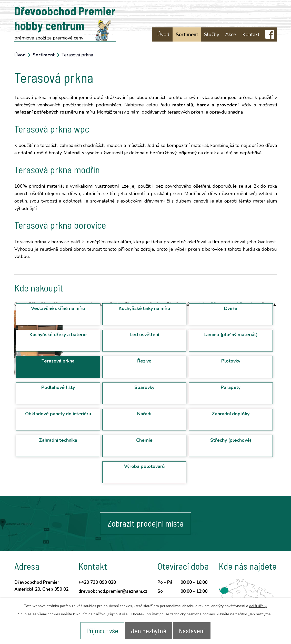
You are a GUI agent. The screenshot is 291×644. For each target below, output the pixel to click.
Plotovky (231, 361)
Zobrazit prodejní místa (146, 523)
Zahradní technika (58, 440)
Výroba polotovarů (144, 466)
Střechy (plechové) (231, 440)
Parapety (231, 387)
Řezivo (144, 361)
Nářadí (144, 414)
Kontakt (251, 34)
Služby (212, 34)
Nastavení (194, 630)
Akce (231, 34)
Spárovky (144, 387)
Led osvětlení (144, 335)
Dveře (231, 308)
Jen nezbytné (149, 630)
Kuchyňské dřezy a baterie (58, 335)
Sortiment (187, 34)
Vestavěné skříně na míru (58, 308)
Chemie (144, 440)
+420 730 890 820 (97, 582)
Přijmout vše (100, 630)
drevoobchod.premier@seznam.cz (113, 591)
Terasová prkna (58, 361)
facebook (270, 34)
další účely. (258, 605)
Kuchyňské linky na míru (144, 308)
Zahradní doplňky (231, 414)
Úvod (163, 34)
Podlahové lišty (58, 387)
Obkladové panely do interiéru (58, 414)
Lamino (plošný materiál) (231, 335)
